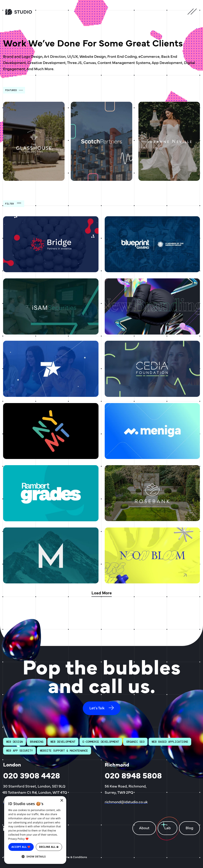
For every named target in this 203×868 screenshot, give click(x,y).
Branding (37, 742)
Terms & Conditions (74, 857)
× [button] (62, 801)
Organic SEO (135, 742)
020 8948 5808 (133, 775)
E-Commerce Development (101, 742)
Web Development (63, 742)
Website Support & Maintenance (64, 751)
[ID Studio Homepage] (28, 12)
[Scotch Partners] (101, 141)
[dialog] (35, 830)
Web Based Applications (170, 742)
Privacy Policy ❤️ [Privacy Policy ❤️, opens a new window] (18, 839)
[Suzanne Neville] (169, 141)
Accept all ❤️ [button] (21, 847)
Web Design (14, 742)
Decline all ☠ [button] (49, 847)
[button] (35, 857)
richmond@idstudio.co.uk (126, 802)
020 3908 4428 (32, 775)
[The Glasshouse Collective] (34, 141)
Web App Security (19, 751)
